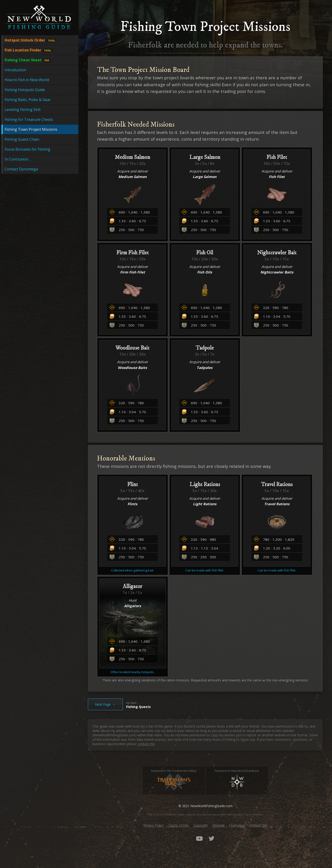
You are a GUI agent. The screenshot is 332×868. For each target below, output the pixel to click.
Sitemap (218, 825)
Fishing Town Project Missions (31, 129)
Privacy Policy (154, 825)
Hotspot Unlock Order (31, 40)
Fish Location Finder (29, 50)
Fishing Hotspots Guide (25, 90)
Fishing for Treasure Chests (29, 119)
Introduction (15, 70)
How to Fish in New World (27, 80)
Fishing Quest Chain (22, 139)
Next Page (105, 704)
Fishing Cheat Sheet (28, 60)
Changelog (237, 825)
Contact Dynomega (21, 169)
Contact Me (258, 825)
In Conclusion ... (18, 159)
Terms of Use (179, 825)
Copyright (201, 825)
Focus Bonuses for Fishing (27, 149)
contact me (146, 744)
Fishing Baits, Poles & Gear (28, 100)
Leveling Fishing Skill (22, 110)
